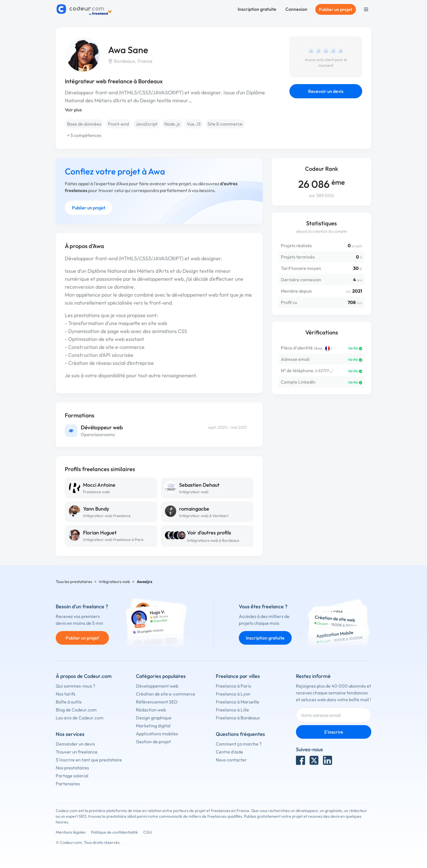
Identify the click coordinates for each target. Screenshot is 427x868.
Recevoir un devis (326, 91)
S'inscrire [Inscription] (334, 732)
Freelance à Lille (232, 710)
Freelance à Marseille (238, 702)
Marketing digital (153, 726)
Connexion (296, 9)
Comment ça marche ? (239, 744)
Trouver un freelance (77, 752)
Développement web (157, 686)
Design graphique (154, 718)
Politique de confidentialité (114, 832)
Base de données (84, 124)
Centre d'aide (229, 752)
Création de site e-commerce (166, 694)
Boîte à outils (69, 702)
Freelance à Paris (233, 686)
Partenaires (68, 784)
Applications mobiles (157, 734)
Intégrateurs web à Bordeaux (213, 540)
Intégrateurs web (114, 582)
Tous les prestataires (74, 582)
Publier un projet (336, 9)
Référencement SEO (157, 702)
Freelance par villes (238, 676)
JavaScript (147, 124)
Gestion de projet (153, 742)
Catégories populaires (161, 676)
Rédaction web (151, 710)
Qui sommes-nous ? (75, 686)
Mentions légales (71, 832)
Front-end (118, 124)
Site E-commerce (225, 124)
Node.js (172, 124)
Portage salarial (72, 776)
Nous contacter (231, 760)
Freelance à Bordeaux (238, 718)
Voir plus (73, 110)
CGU (148, 832)
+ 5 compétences (84, 135)
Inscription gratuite (257, 9)
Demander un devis (75, 744)
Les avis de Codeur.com (80, 718)
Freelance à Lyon (233, 694)
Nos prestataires (72, 768)
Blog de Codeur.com (76, 710)
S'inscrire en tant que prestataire (89, 760)
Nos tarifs (66, 694)
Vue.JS (194, 124)
